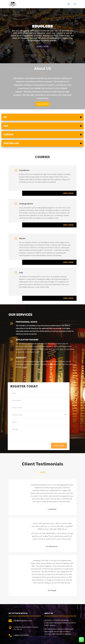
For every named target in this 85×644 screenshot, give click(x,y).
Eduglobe (42, 29)
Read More (42, 104)
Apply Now (43, 49)
